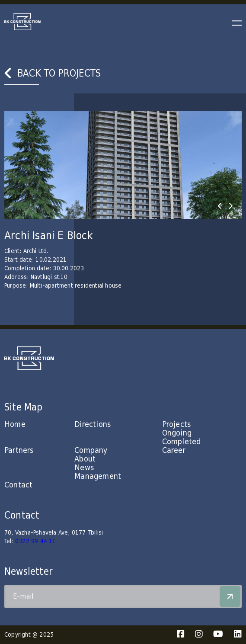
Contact (18, 485)
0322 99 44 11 (36, 541)
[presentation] (220, 206)
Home (15, 425)
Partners (19, 450)
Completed (182, 442)
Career (174, 450)
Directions (93, 425)
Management (98, 476)
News (84, 468)
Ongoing (177, 433)
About (85, 459)
